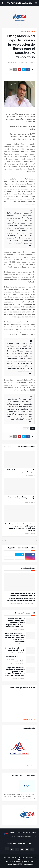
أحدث (34, 541)
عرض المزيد (7, 447)
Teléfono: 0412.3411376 (14, 864)
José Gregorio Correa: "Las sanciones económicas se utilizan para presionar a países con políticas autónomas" (20, 527)
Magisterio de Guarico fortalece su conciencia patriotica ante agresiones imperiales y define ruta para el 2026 (15, 672)
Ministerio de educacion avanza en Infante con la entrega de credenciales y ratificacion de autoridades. (21, 597)
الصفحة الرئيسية (30, 31)
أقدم (4, 541)
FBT (20, 860)
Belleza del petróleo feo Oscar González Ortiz (15, 649)
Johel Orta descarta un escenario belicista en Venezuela (21, 498)
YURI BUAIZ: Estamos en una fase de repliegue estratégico (21, 471)
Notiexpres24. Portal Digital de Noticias (20, 862)
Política (22, 31)
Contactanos (29, 864)
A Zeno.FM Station (29, 719)
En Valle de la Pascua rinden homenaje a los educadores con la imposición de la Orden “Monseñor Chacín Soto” (15, 623)
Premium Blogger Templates (22, 857)
